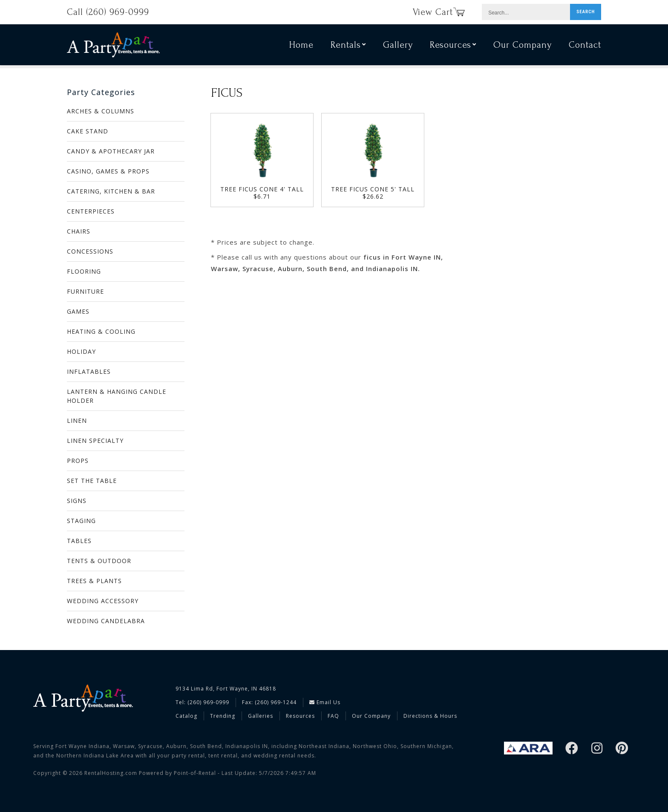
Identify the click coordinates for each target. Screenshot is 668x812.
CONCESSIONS (90, 251)
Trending (223, 716)
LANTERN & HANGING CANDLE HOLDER (117, 396)
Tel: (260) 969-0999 (202, 702)
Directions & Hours (430, 716)
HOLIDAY (81, 351)
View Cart (439, 12)
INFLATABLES (89, 371)
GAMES (78, 311)
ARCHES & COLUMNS (101, 111)
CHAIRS (79, 231)
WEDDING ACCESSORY (103, 601)
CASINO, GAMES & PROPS (108, 171)
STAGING (81, 521)
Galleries (261, 716)
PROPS (78, 461)
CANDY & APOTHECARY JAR (111, 151)
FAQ (333, 716)
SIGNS (77, 501)
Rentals (348, 46)
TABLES (79, 541)
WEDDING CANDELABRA (106, 621)
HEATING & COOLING (101, 331)
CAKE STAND (88, 131)
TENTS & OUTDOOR (99, 561)
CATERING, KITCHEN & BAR (111, 191)
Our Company (523, 46)
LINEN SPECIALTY (95, 441)
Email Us (325, 702)
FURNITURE (85, 291)
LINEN (77, 420)
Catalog (186, 716)
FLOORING (84, 271)
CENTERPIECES (91, 211)
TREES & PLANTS (94, 581)
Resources (453, 46)
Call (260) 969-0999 (108, 12)
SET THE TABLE (92, 481)
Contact (585, 46)
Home (301, 46)
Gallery (398, 46)
